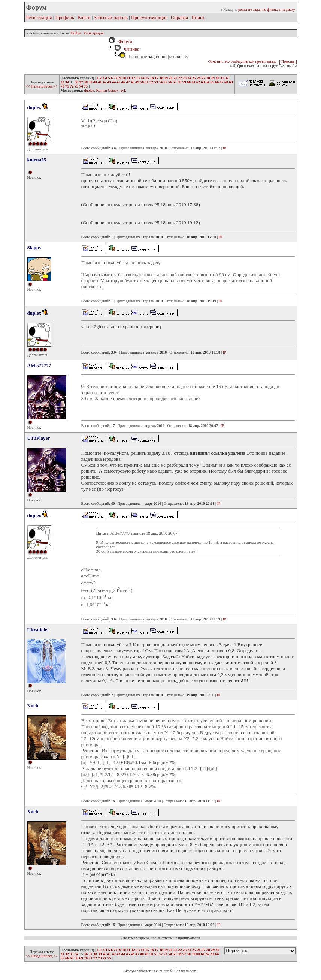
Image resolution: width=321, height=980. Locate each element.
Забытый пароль (111, 17)
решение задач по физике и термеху (267, 10)
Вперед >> (50, 86)
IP (225, 148)
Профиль (65, 17)
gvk (123, 90)
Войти (84, 17)
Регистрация (39, 17)
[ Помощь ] (288, 62)
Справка (179, 17)
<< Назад (34, 86)
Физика (132, 49)
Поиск (198, 17)
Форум (124, 41)
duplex (89, 90)
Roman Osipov (107, 90)
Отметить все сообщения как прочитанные (242, 62)
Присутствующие (149, 17)
